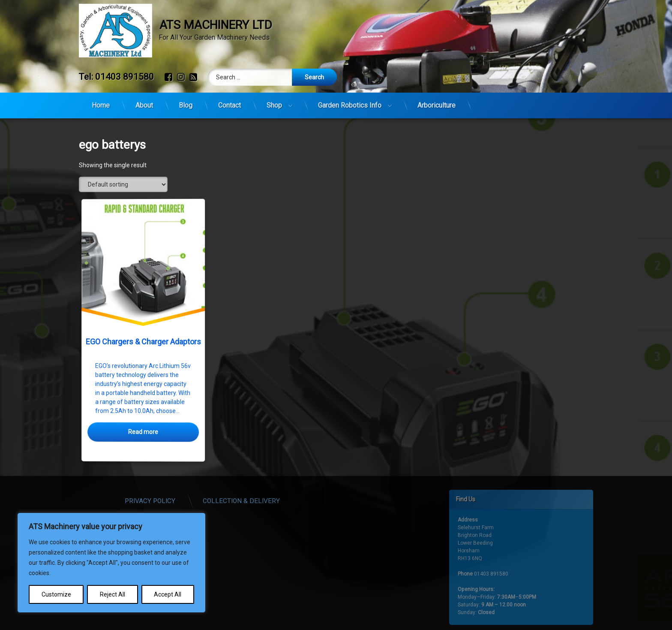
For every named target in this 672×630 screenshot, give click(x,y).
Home (101, 100)
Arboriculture (436, 100)
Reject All (112, 594)
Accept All (168, 594)
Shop (274, 100)
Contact (229, 100)
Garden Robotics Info (350, 100)
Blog (186, 100)
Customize (56, 594)
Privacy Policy (206, 497)
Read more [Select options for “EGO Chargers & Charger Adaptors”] (143, 432)
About (144, 100)
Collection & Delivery (297, 497)
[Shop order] (123, 184)
